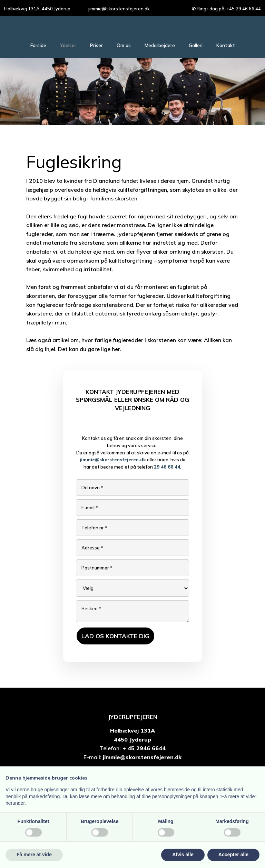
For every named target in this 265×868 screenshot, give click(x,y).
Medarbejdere (160, 45)
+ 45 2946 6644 (143, 748)
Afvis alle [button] (183, 855)
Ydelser (68, 45)
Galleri (196, 45)
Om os (124, 45)
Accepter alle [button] (233, 855)
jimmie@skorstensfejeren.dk (113, 460)
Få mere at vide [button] (34, 855)
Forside (38, 45)
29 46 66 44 (167, 467)
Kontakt (226, 45)
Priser (96, 45)
